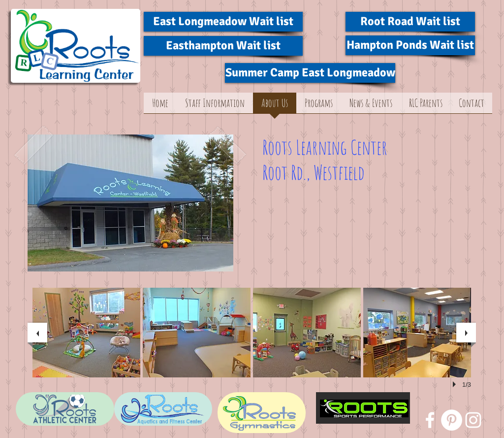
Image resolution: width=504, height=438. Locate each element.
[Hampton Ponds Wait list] (410, 45)
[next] (466, 333)
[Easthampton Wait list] (223, 46)
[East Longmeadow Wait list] (223, 22)
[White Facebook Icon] (430, 420)
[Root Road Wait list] (410, 22)
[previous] (37, 333)
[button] (86, 333)
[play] (456, 384)
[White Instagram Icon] (473, 420)
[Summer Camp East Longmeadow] (310, 73)
